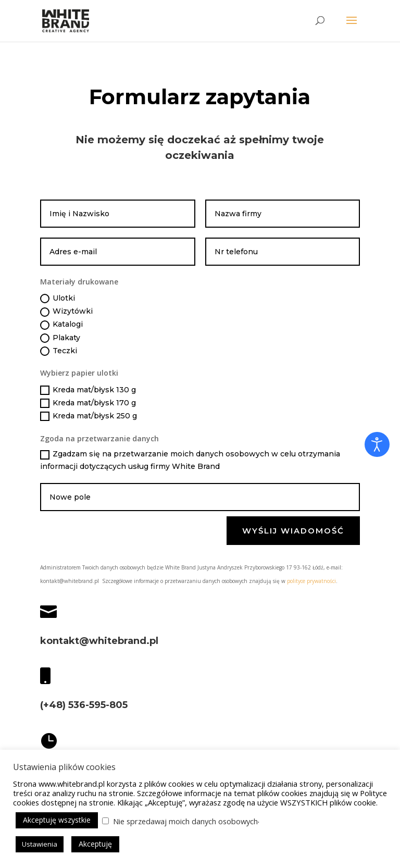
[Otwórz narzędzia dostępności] (377, 444)
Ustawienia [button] (40, 844)
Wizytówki (66, 311)
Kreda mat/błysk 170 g (88, 403)
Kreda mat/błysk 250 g (89, 416)
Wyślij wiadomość (293, 531)
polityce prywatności (311, 581)
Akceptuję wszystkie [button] (57, 820)
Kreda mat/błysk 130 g (88, 390)
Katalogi (61, 324)
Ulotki (58, 298)
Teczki (59, 351)
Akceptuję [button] (95, 844)
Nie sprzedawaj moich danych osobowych (185, 821)
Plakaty (60, 338)
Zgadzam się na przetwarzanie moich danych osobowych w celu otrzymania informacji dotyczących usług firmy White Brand (190, 460)
